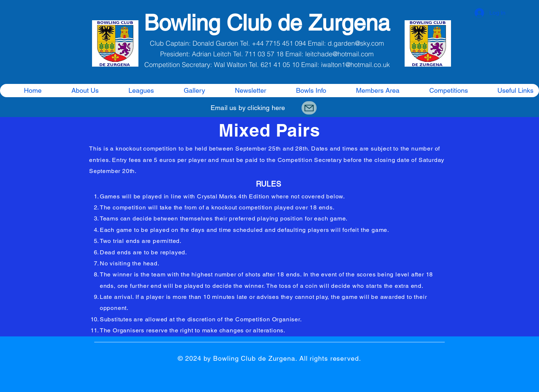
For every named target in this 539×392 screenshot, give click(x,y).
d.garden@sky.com (356, 43)
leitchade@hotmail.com (339, 54)
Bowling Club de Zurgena (267, 23)
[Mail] (309, 108)
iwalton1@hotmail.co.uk (355, 65)
